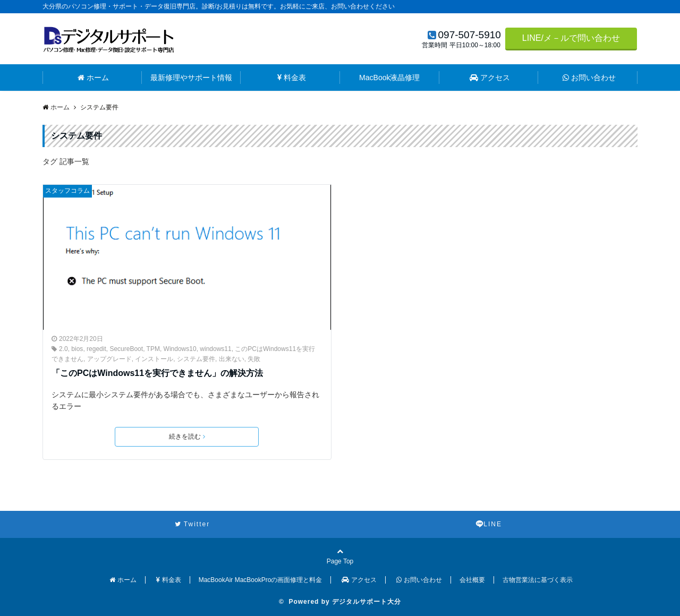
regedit (96, 349)
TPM (153, 349)
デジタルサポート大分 (367, 602)
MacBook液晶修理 (389, 78)
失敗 (254, 359)
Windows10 (180, 349)
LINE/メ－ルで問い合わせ (571, 38)
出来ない (232, 359)
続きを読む (187, 437)
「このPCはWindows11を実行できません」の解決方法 (157, 373)
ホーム (93, 78)
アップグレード (109, 359)
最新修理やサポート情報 (191, 78)
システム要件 (196, 359)
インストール (154, 359)
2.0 (63, 349)
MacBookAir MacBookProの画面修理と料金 (261, 580)
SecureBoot (126, 349)
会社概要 (472, 580)
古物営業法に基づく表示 (538, 580)
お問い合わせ (589, 78)
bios (77, 349)
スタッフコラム (67, 191)
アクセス (490, 78)
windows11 (215, 349)
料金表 (292, 78)
